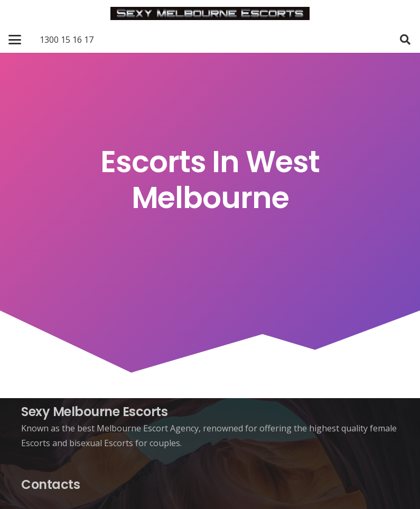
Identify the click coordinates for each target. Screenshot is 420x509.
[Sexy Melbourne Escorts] (210, 13)
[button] (15, 40)
